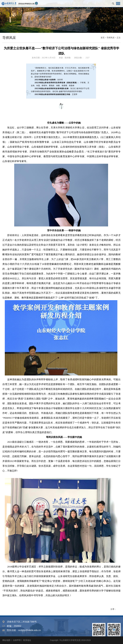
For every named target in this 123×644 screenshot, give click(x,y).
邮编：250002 (14, 626)
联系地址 (27, 640)
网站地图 (6, 640)
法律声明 (17, 640)
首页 (103, 38)
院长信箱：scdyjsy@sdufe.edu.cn (24, 630)
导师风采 (111, 38)
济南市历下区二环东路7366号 (22, 622)
